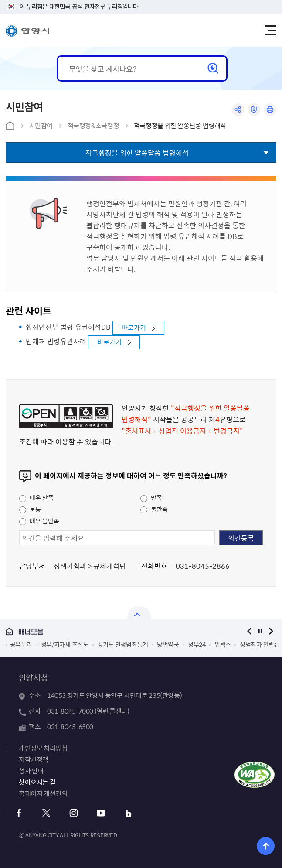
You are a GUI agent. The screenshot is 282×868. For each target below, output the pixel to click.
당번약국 (168, 644)
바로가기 (134, 328)
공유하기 (238, 110)
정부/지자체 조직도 (65, 644)
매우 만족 (36, 497)
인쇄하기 (270, 110)
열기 (139, 613)
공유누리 (21, 644)
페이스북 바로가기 (19, 813)
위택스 (223, 644)
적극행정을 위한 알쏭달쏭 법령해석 (180, 126)
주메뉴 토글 (270, 31)
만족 (151, 497)
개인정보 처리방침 (43, 748)
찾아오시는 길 (37, 782)
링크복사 (254, 110)
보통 (30, 509)
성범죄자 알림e (259, 644)
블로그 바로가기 (129, 813)
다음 (271, 631)
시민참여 (41, 126)
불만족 (154, 509)
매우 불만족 (39, 521)
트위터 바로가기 (46, 813)
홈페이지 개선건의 (43, 793)
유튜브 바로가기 (101, 813)
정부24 (197, 644)
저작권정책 (34, 759)
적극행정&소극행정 (93, 126)
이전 (249, 631)
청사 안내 (31, 771)
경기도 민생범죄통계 (123, 644)
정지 (260, 631)
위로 (266, 846)
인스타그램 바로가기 (74, 813)
